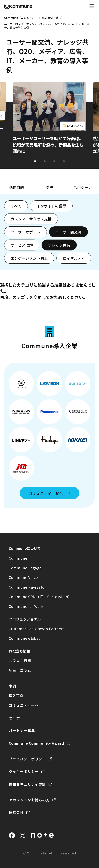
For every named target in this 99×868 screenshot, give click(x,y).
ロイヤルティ (74, 258)
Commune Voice (23, 577)
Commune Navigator (27, 587)
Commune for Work (26, 606)
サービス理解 (22, 245)
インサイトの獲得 (51, 206)
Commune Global (24, 638)
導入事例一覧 (50, 18)
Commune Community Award (36, 743)
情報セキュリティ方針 (27, 784)
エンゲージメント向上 (29, 258)
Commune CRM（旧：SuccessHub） (40, 597)
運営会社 (16, 812)
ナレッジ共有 (59, 245)
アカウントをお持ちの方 (29, 800)
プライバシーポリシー (27, 759)
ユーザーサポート (25, 232)
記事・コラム (20, 670)
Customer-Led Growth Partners (37, 629)
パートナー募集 (22, 731)
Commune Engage (25, 568)
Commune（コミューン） (21, 18)
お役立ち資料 (20, 661)
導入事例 (16, 696)
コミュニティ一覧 (24, 705)
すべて (16, 206)
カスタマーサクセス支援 (31, 219)
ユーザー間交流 (68, 232)
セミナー (16, 718)
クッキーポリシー (24, 771)
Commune (18, 558)
